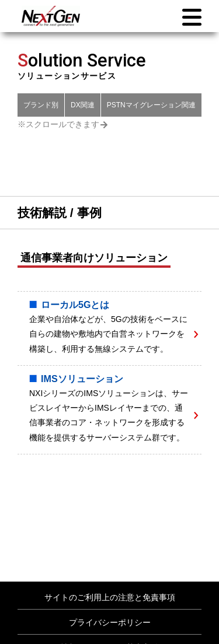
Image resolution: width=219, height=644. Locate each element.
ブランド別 (41, 105)
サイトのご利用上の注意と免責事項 (110, 597)
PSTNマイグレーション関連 (151, 105)
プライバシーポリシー (110, 622)
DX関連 (83, 105)
